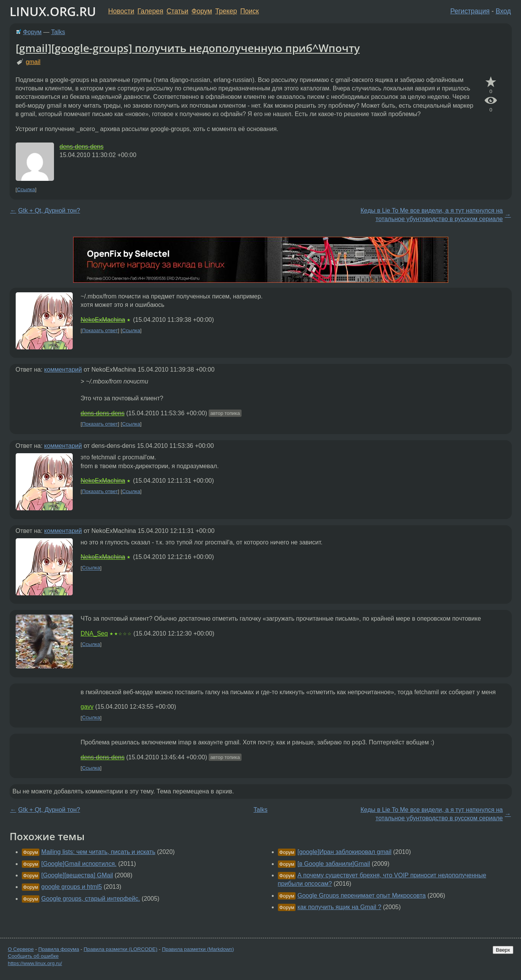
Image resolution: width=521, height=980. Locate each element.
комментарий (63, 370)
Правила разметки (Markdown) (198, 949)
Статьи (177, 11)
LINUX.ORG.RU (53, 11)
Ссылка (26, 189)
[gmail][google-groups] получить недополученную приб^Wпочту (188, 48)
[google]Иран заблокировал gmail (345, 852)
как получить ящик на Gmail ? (339, 907)
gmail (33, 62)
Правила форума (59, 949)
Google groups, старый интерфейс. (91, 899)
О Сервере (21, 949)
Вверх (503, 950)
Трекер (226, 11)
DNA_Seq (94, 633)
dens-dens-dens (82, 147)
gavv (87, 707)
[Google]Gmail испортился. (79, 864)
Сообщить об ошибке (33, 956)
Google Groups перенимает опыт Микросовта (362, 896)
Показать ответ (100, 330)
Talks (58, 32)
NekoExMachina (103, 320)
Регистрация (470, 11)
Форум (202, 11)
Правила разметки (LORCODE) (120, 949)
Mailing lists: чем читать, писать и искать (98, 852)
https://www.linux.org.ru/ (35, 963)
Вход (503, 11)
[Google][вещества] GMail (77, 875)
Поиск (249, 11)
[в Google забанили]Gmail (334, 864)
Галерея (150, 11)
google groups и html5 (72, 887)
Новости (121, 11)
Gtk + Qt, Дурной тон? (49, 211)
